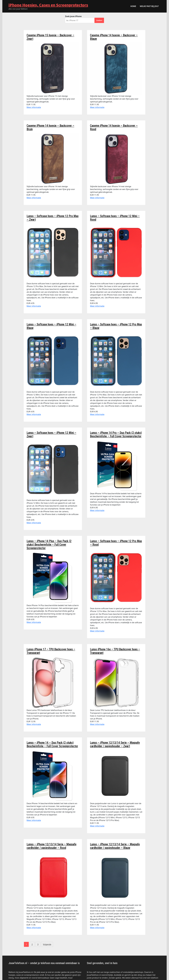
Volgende (47, 944)
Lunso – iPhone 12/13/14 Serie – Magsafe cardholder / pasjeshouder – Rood (52, 846)
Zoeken (99, 20)
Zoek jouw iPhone (73, 16)
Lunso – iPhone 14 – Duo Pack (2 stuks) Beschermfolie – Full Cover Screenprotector (52, 744)
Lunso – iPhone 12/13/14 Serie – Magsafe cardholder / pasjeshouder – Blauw (115, 846)
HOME (133, 6)
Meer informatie (34, 107)
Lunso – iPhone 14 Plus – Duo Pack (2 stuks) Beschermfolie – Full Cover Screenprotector (49, 545)
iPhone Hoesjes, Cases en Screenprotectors (48, 5)
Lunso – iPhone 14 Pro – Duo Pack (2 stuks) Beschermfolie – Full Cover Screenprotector (116, 434)
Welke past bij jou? (149, 6)
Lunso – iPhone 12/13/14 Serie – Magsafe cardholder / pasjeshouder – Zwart (115, 744)
